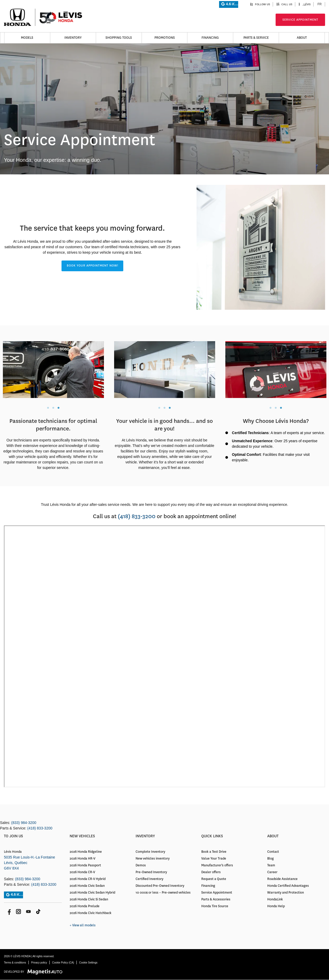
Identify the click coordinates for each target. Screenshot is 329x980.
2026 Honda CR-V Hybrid (88, 879)
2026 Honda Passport (85, 865)
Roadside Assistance (282, 879)
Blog (271, 859)
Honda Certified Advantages (288, 886)
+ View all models (83, 925)
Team (271, 865)
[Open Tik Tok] (38, 912)
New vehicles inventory (153, 859)
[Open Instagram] (18, 912)
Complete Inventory (150, 852)
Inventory (73, 38)
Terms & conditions (15, 963)
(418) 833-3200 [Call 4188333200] (137, 516)
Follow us (260, 4)
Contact (273, 852)
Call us (284, 4)
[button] (92, 266)
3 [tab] (58, 408)
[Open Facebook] (9, 912)
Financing (210, 38)
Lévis (305, 4)
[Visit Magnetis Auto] (46, 972)
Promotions (165, 38)
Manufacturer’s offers (217, 865)
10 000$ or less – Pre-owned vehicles (163, 893)
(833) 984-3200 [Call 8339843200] (24, 823)
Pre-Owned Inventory (151, 872)
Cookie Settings (88, 963)
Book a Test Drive (214, 852)
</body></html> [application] (164, 656)
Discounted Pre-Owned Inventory (160, 886)
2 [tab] (53, 408)
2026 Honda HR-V (82, 859)
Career (272, 872)
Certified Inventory (149, 879)
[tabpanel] (53, 370)
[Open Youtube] (28, 912)
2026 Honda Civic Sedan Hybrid (92, 893)
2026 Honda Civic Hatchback (91, 913)
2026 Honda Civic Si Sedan (89, 899)
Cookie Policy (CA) (63, 963)
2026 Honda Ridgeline (86, 852)
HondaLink (275, 899)
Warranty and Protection (286, 893)
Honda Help (276, 906)
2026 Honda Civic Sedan (87, 886)
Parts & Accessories (216, 899)
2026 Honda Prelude (85, 906)
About (302, 38)
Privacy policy (39, 963)
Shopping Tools (119, 38)
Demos (141, 865)
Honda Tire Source (215, 906)
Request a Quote (214, 879)
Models (27, 38)
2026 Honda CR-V (82, 872)
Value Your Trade (214, 859)
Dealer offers (211, 872)
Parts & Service (256, 38)
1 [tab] (48, 408)
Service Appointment (300, 20)
